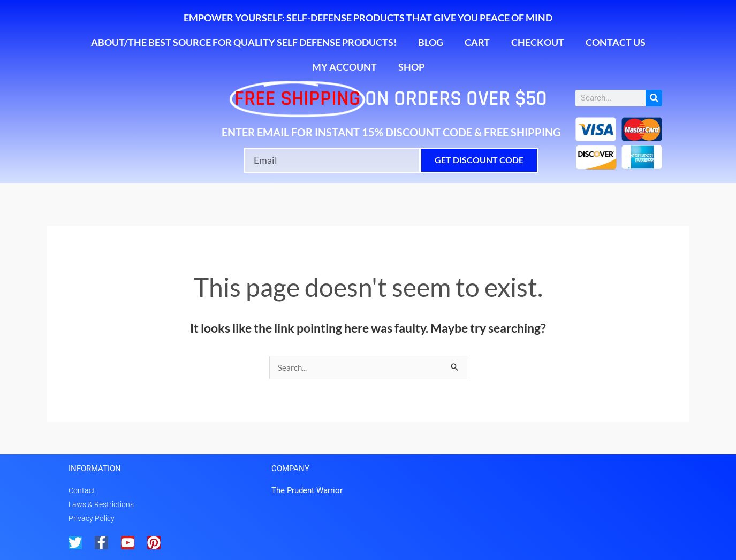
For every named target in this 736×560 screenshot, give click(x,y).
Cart (477, 42)
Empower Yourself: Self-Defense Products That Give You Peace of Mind (368, 18)
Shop (411, 67)
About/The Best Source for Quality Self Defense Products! (244, 42)
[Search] (654, 98)
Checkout (538, 42)
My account (344, 67)
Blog (431, 42)
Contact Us (616, 42)
